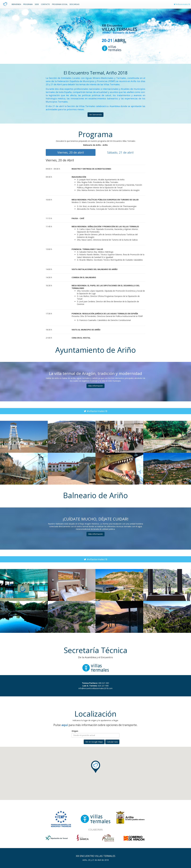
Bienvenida (16, 4)
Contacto (45, 4)
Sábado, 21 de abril (120, 152)
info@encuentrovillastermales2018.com (95, 688)
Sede (37, 4)
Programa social (60, 4)
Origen (75, 731)
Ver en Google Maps (94, 742)
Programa (28, 4)
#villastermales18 (182, 4)
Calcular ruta (112, 742)
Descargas (75, 4)
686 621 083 (104, 683)
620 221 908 (103, 686)
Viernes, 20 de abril (71, 152)
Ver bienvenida (95, 115)
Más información (95, 386)
